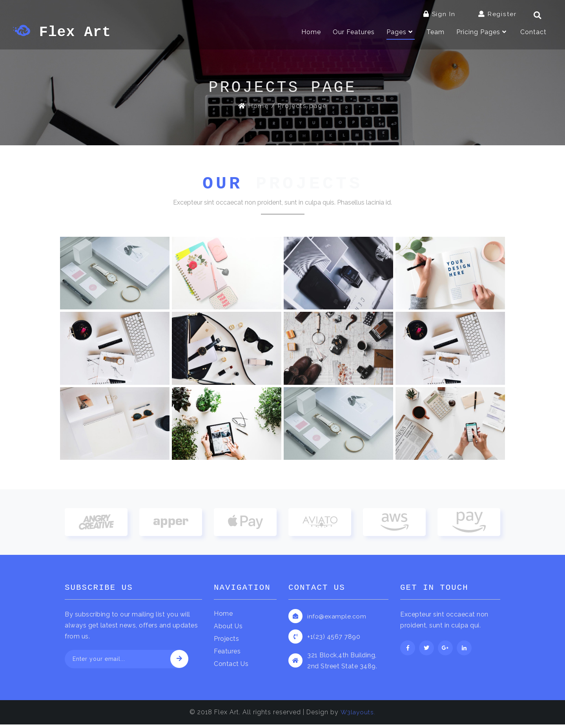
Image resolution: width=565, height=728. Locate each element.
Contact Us (231, 667)
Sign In (439, 14)
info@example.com (337, 620)
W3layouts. (358, 716)
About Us (228, 630)
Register (497, 14)
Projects (226, 642)
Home (311, 32)
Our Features (354, 33)
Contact (533, 33)
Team (436, 33)
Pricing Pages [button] (482, 33)
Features (227, 655)
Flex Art (66, 33)
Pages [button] (401, 33)
